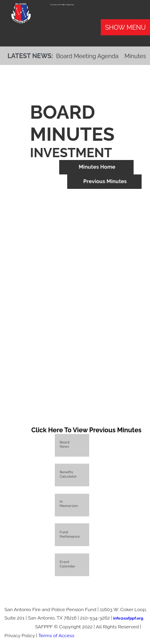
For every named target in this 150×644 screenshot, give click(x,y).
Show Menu (126, 27)
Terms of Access (56, 636)
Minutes (135, 56)
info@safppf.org (128, 618)
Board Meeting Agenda (87, 56)
